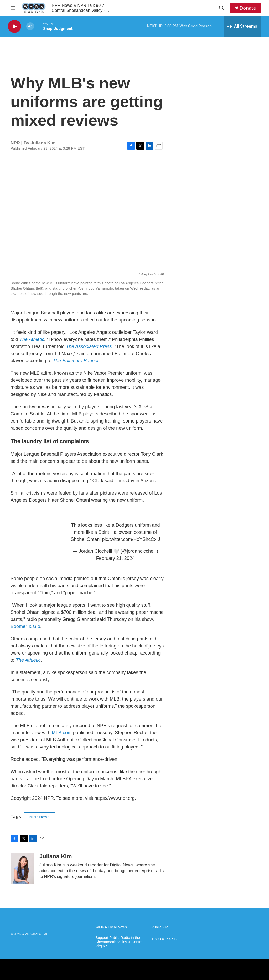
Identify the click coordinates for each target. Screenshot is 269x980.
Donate (248, 8)
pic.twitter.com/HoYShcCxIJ (131, 539)
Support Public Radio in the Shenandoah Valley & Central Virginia (119, 942)
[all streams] (242, 26)
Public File (160, 927)
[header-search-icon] (221, 8)
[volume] (30, 26)
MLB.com (62, 733)
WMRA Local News (111, 927)
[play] (14, 26)
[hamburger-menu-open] (13, 8)
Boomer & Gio (25, 626)
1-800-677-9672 (164, 939)
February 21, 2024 (115, 558)
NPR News (39, 817)
